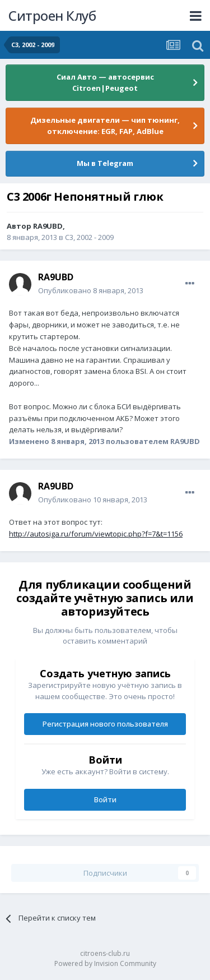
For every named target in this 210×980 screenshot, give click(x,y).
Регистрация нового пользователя (105, 724)
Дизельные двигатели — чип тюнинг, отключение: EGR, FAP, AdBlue (105, 126)
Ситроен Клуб (52, 15)
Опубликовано (91, 290)
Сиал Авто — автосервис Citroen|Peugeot (105, 82)
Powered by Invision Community (105, 963)
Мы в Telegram (105, 163)
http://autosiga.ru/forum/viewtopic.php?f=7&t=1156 (96, 534)
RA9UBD (48, 226)
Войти (105, 799)
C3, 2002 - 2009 (89, 237)
